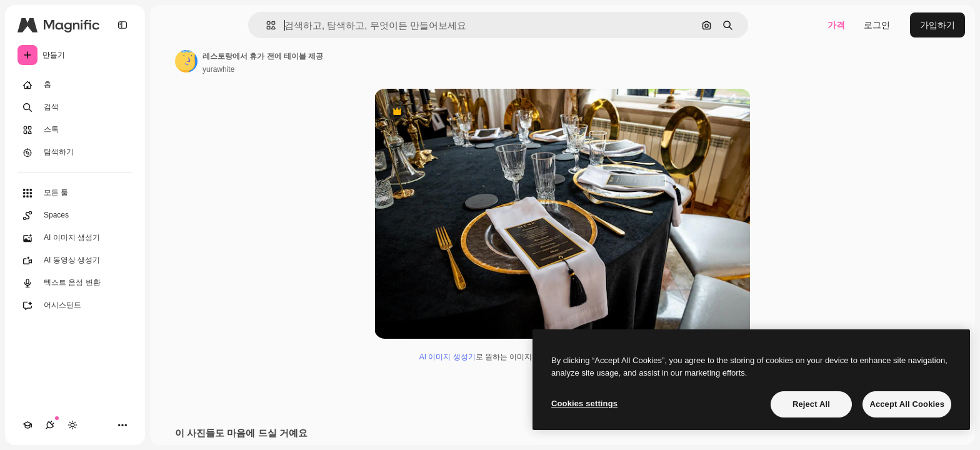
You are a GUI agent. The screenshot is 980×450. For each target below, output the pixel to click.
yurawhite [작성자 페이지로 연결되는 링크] (218, 69)
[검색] (75, 107)
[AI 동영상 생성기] (75, 261)
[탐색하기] (75, 152)
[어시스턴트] (75, 306)
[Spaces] (75, 216)
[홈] (75, 85)
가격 (836, 25)
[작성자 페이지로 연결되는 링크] (186, 61)
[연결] (50, 425)
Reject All (811, 404)
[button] (266, 25)
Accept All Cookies (907, 404)
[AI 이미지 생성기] (75, 238)
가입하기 (937, 25)
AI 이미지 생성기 (447, 357)
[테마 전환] (72, 425)
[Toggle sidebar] (122, 25)
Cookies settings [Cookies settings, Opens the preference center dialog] (584, 403)
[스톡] (75, 130)
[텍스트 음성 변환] (75, 283)
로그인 (877, 25)
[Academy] (27, 425)
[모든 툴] (75, 193)
